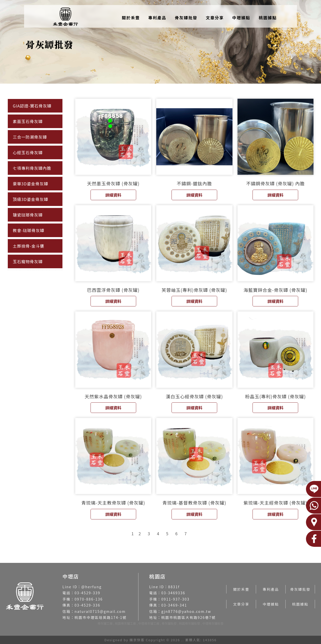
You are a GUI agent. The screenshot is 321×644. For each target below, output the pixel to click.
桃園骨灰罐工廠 (125, 623)
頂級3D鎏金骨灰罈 (30, 199)
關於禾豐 (131, 18)
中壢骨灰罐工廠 (149, 623)
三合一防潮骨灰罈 (30, 137)
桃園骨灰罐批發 (190, 623)
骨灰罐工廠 (105, 623)
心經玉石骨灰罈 (28, 152)
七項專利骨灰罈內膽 (32, 168)
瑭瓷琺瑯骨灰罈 (28, 215)
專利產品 (157, 18)
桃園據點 (268, 18)
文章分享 (215, 18)
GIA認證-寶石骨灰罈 (32, 106)
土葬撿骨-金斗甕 (29, 246)
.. (182, 640)
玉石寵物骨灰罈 (28, 261)
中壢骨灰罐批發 (213, 623)
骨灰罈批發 (186, 18)
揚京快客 (137, 640)
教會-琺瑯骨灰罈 (29, 230)
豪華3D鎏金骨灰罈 (30, 184)
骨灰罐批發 (169, 623)
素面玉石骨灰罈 (28, 121)
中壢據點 (241, 18)
